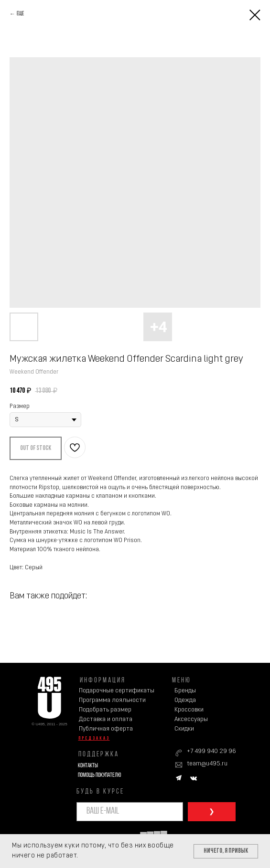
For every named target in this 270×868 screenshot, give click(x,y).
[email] (130, 812)
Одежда (185, 700)
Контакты (88, 766)
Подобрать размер (105, 710)
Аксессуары (191, 719)
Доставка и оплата (106, 719)
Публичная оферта (106, 729)
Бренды (185, 691)
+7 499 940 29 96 (211, 751)
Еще (20, 14)
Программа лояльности (112, 700)
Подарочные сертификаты (117, 691)
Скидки (184, 729)
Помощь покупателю (99, 775)
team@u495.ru (207, 764)
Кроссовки (189, 710)
